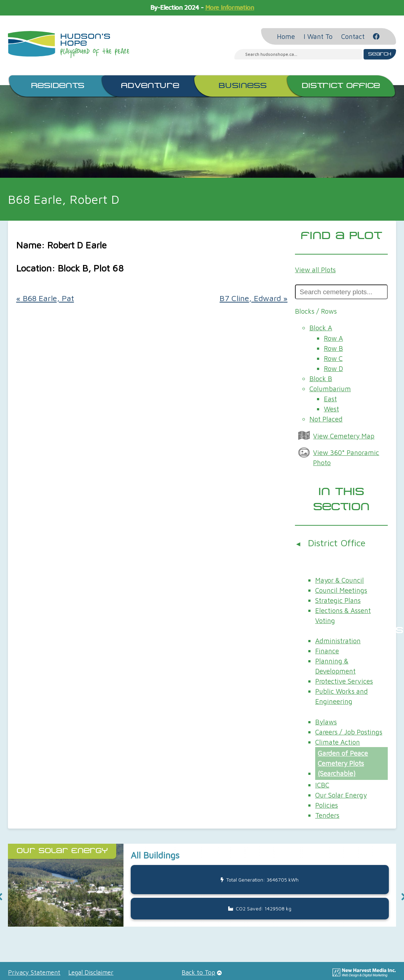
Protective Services (344, 681)
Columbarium (330, 389)
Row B (333, 348)
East (330, 399)
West (331, 409)
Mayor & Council (340, 580)
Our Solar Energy (341, 795)
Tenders (327, 815)
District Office (341, 86)
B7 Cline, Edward (253, 298)
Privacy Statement (34, 972)
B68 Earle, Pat (45, 298)
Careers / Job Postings (349, 732)
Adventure (150, 86)
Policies (327, 805)
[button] (202, 885)
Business (243, 86)
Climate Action (338, 742)
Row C (333, 358)
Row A (333, 338)
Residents (58, 86)
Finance (327, 651)
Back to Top (198, 972)
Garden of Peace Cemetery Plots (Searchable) (343, 763)
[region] (202, 897)
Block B (321, 379)
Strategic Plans (338, 600)
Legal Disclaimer (91, 972)
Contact (353, 36)
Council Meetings (341, 590)
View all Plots (315, 270)
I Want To (318, 36)
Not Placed (326, 419)
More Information (229, 8)
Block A (321, 328)
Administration (338, 641)
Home (286, 36)
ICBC (322, 785)
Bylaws (326, 722)
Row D (333, 368)
